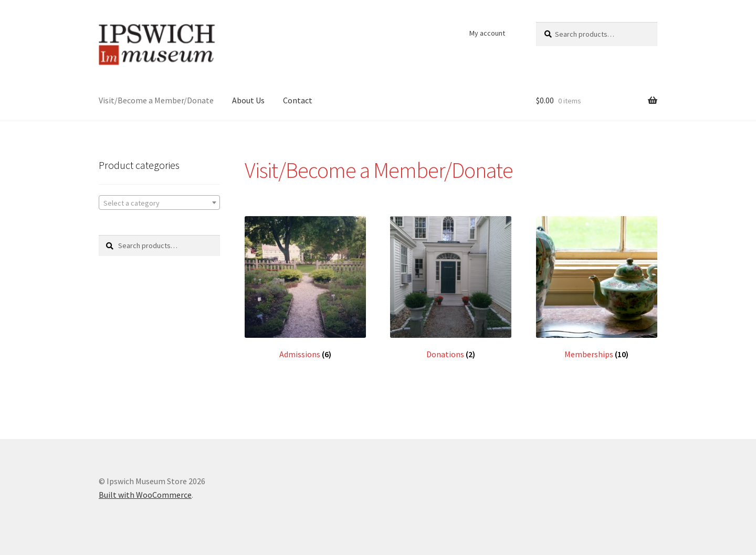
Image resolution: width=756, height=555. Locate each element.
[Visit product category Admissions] (305, 288)
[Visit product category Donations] (451, 288)
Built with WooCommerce (145, 495)
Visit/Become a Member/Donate (156, 100)
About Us (248, 100)
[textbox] (159, 203)
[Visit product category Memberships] (597, 288)
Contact (298, 100)
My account (487, 33)
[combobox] (159, 202)
